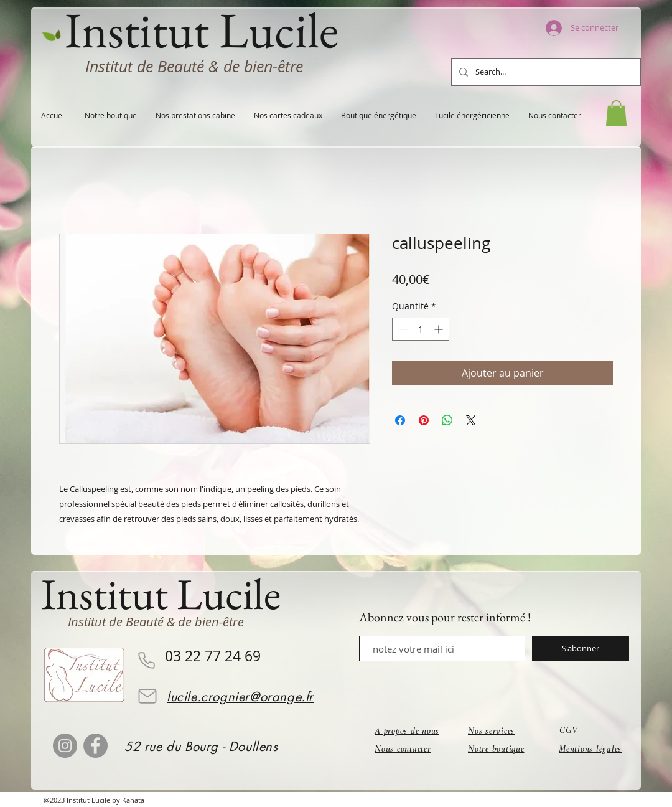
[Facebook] (96, 746)
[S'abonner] (581, 649)
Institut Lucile (161, 594)
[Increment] (440, 329)
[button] (616, 113)
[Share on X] (471, 420)
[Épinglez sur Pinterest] (424, 420)
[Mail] (147, 696)
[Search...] (545, 72)
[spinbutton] (421, 329)
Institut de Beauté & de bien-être (194, 66)
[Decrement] (402, 329)
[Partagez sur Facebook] (400, 420)
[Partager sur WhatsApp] (447, 420)
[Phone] (146, 660)
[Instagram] (65, 746)
